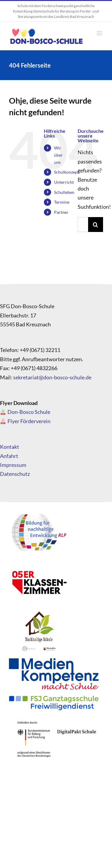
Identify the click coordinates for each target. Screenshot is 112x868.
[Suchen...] (83, 225)
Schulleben (64, 192)
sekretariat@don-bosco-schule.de (52, 377)
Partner (61, 212)
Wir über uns (58, 155)
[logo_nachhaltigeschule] (39, 612)
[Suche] (96, 225)
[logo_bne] (39, 514)
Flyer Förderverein (29, 421)
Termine (62, 202)
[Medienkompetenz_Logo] (54, 661)
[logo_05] (39, 563)
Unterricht (64, 182)
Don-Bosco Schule (29, 412)
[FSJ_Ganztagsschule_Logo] (54, 698)
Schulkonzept (66, 172)
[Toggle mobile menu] (100, 33)
